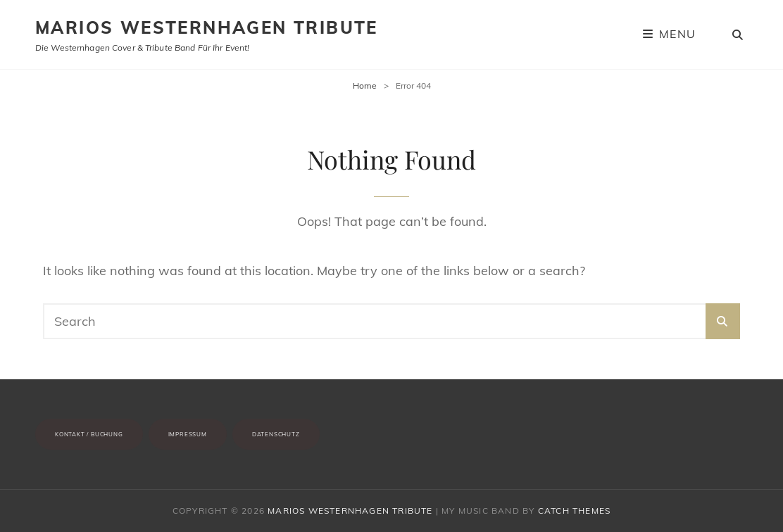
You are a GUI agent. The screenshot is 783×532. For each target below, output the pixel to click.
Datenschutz (276, 434)
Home (365, 85)
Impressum (188, 434)
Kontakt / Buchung (89, 434)
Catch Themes (574, 511)
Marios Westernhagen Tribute (207, 27)
